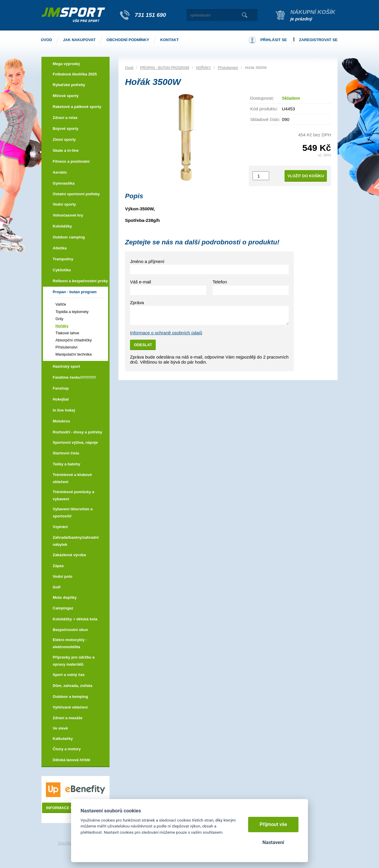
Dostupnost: (262, 98)
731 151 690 (150, 15)
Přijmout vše (273, 824)
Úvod (129, 68)
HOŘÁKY (204, 68)
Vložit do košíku (306, 176)
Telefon (220, 282)
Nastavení (273, 842)
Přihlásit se (274, 40)
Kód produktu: (264, 109)
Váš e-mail (140, 282)
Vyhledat (244, 15)
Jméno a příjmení (147, 261)
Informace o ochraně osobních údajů (166, 333)
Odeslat (143, 345)
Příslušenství (228, 68)
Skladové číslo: (265, 119)
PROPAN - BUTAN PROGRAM (165, 68)
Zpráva (137, 302)
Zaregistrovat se (318, 40)
